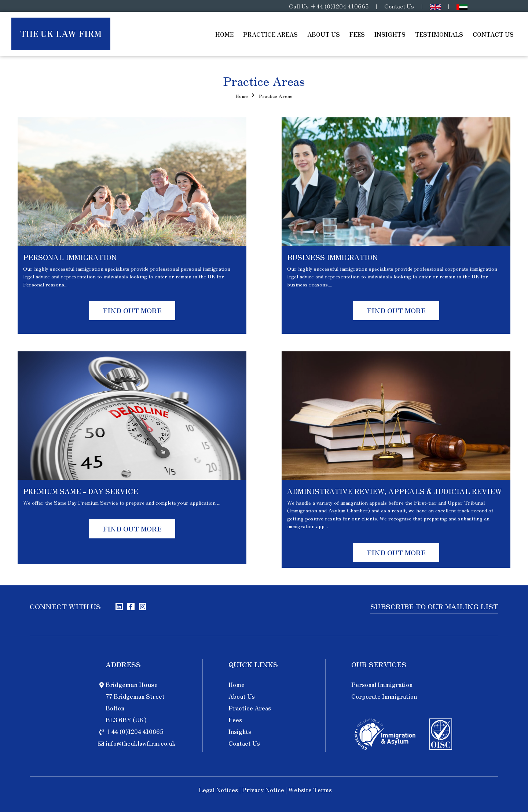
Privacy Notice (263, 790)
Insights (390, 34)
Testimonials (439, 34)
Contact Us (399, 6)
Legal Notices (218, 790)
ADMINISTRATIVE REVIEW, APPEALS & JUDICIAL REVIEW (395, 491)
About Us (324, 34)
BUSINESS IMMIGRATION (332, 257)
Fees (357, 34)
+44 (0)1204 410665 (339, 6)
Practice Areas (270, 34)
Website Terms (310, 790)
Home (224, 34)
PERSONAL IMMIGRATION (70, 257)
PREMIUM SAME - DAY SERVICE (81, 491)
